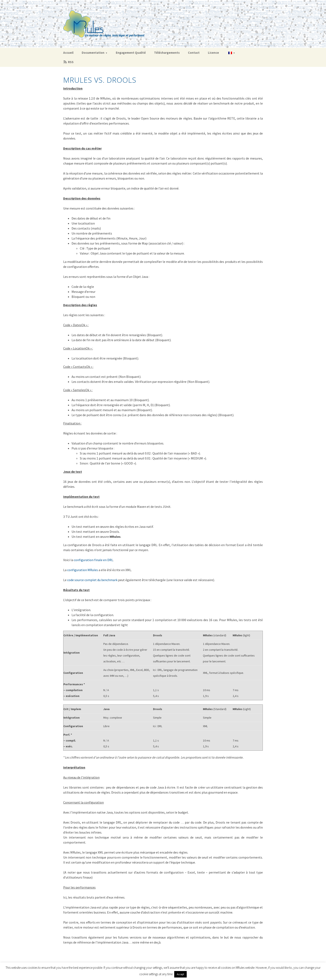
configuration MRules (83, 570)
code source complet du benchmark (92, 580)
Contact (194, 53)
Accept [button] (180, 974)
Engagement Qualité (131, 53)
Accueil (68, 53)
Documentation (93, 53)
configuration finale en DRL (93, 560)
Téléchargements (167, 53)
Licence (213, 53)
